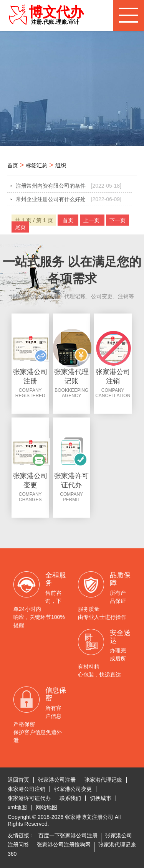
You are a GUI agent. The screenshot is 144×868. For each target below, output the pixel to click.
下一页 (118, 220)
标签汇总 (36, 165)
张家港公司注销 (26, 789)
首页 (13, 165)
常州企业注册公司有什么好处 (69, 199)
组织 (61, 165)
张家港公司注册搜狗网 (64, 845)
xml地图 (17, 807)
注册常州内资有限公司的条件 (69, 186)
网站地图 (46, 807)
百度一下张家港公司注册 (68, 835)
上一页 (92, 220)
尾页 (20, 227)
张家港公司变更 (73, 789)
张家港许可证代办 (29, 798)
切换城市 (101, 798)
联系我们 (70, 798)
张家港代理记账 (103, 780)
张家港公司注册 (57, 780)
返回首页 (18, 780)
